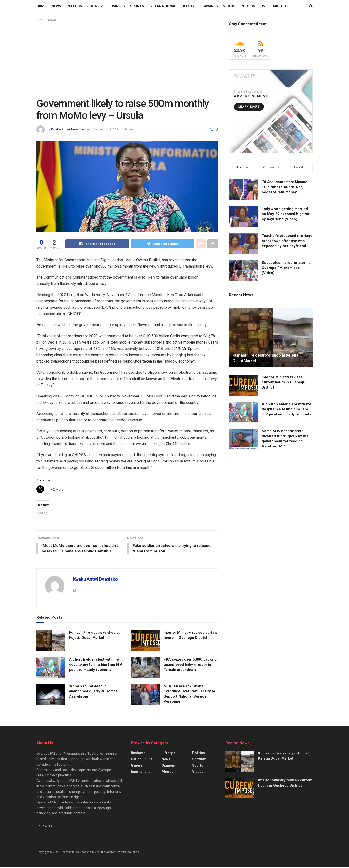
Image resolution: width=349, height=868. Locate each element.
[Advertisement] (127, 59)
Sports (137, 6)
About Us (281, 6)
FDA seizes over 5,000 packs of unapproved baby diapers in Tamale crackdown (191, 665)
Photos (248, 6)
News (56, 6)
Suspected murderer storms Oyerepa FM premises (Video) (286, 268)
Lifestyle (190, 6)
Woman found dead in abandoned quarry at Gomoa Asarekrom (93, 692)
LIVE (264, 6)
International (163, 6)
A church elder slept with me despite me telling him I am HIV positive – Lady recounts (96, 665)
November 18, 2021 (106, 129)
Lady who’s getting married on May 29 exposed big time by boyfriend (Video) (286, 214)
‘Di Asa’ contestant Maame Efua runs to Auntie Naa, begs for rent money (285, 187)
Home (41, 6)
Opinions (169, 766)
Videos (229, 6)
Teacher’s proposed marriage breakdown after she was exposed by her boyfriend (287, 241)
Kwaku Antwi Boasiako (68, 129)
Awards (211, 6)
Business (117, 6)
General (137, 766)
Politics (74, 6)
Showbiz (95, 6)
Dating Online (142, 760)
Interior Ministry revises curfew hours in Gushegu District (284, 382)
